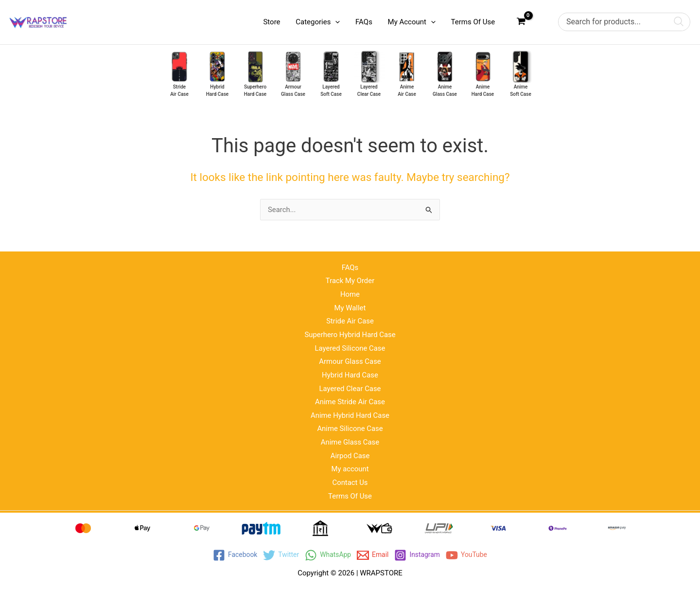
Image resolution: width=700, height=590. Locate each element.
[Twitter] (278, 555)
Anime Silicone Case (350, 428)
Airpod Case (350, 455)
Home (350, 293)
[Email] (374, 555)
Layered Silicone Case (350, 347)
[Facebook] (230, 555)
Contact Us (350, 483)
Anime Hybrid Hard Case (350, 415)
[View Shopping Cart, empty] (521, 22)
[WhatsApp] (327, 555)
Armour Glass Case (350, 360)
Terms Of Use (350, 496)
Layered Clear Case (350, 388)
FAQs (350, 266)
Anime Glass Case (350, 442)
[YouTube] (472, 555)
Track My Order (350, 279)
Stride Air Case (350, 320)
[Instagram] (420, 555)
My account (350, 469)
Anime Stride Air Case (350, 401)
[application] (338, 22)
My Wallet (350, 306)
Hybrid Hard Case (350, 374)
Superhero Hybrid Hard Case (350, 333)
